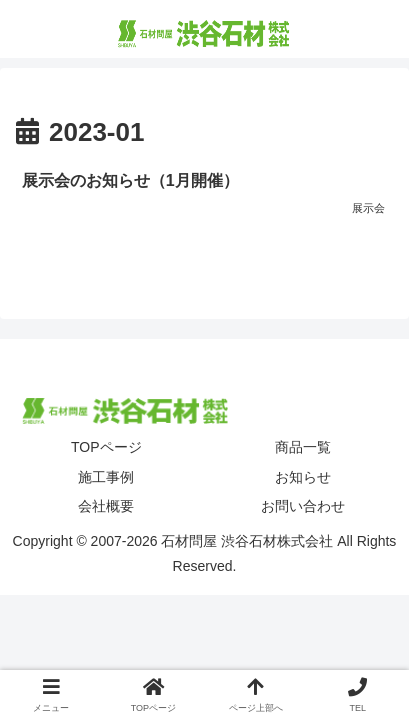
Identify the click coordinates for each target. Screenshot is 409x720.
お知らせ (303, 477)
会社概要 (106, 506)
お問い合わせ (303, 506)
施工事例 (106, 477)
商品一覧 (303, 447)
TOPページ (106, 447)
